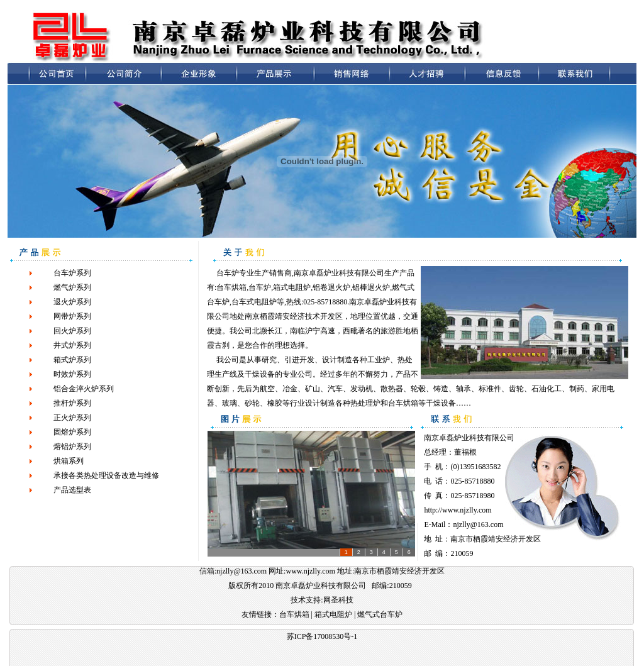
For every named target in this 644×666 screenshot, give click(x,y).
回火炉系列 (72, 331)
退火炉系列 (72, 302)
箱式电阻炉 (292, 287)
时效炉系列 (72, 374)
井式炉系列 (72, 345)
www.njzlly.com (310, 571)
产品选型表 (72, 490)
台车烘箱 (231, 287)
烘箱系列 (69, 461)
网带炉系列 (72, 316)
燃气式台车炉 (380, 614)
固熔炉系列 (72, 432)
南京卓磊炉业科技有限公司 (469, 438)
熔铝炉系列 (72, 447)
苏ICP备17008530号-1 (322, 636)
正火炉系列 (72, 418)
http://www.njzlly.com (458, 510)
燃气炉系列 (72, 287)
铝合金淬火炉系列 (84, 389)
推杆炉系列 (72, 403)
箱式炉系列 (72, 360)
